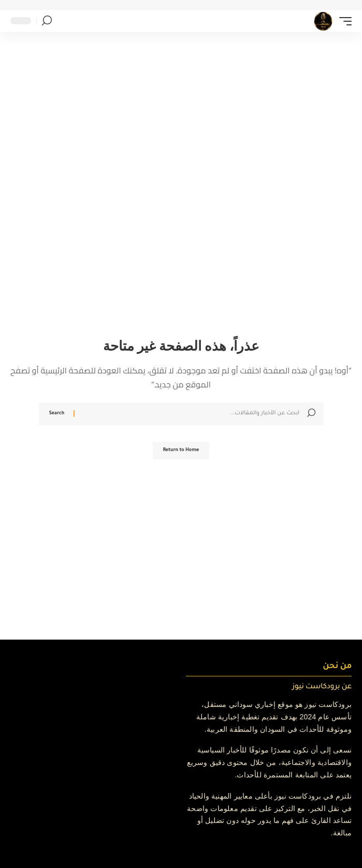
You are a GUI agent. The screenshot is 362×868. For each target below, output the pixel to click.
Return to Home (181, 451)
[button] (343, 21)
